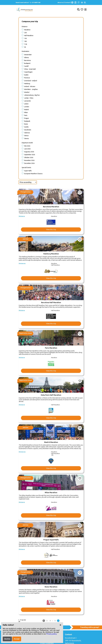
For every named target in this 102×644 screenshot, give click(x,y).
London (27, 107)
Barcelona (27, 60)
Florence (27, 78)
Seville (26, 127)
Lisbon (26, 104)
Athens (27, 58)
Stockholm (28, 130)
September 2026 (30, 155)
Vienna (26, 138)
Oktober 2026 (29, 157)
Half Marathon (29, 36)
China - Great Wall (30, 69)
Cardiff (26, 66)
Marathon (27, 30)
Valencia (27, 133)
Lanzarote (27, 101)
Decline (7, 639)
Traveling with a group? (90, 627)
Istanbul (27, 92)
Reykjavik (27, 121)
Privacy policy (52, 634)
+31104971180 (35, 2)
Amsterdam (28, 55)
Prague (26, 118)
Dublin (26, 75)
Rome (26, 124)
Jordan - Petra (29, 98)
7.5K (26, 44)
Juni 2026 (27, 149)
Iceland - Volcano (30, 86)
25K (25, 33)
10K (25, 41)
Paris (26, 115)
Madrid (26, 110)
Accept (17, 639)
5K (25, 47)
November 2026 (29, 160)
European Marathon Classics (33, 174)
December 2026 (29, 163)
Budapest (27, 63)
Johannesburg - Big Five (32, 95)
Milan (26, 112)
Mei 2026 (27, 146)
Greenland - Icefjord (31, 81)
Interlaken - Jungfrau (31, 89)
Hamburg (27, 84)
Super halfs (28, 171)
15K (25, 38)
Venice (26, 136)
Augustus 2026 (29, 152)
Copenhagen (28, 72)
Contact (67, 2)
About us (61, 2)
